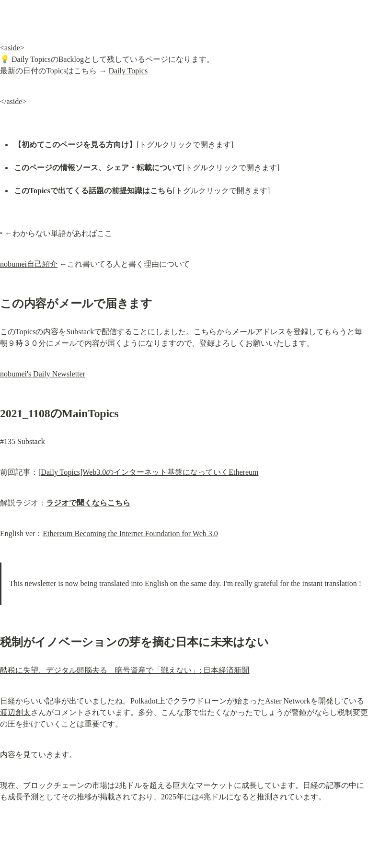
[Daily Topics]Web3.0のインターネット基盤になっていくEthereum (148, 472)
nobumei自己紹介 (29, 264)
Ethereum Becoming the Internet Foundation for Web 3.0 (130, 534)
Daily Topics (128, 71)
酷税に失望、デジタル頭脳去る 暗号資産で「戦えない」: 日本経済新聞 (125, 670)
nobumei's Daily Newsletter (43, 374)
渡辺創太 (15, 712)
